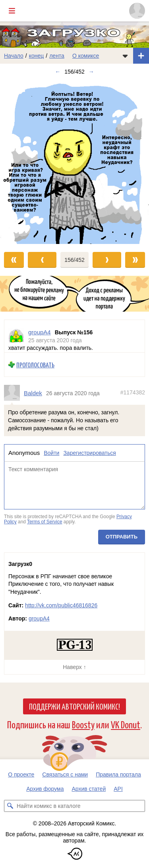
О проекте (21, 774)
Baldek (33, 393)
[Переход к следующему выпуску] (74, 162)
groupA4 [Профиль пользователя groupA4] (40, 332)
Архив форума (45, 789)
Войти (51, 453)
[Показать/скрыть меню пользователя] (137, 11)
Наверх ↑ (74, 667)
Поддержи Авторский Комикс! (74, 706)
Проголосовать (35, 365)
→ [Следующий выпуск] (91, 72)
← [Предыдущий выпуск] (58, 72)
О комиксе (86, 56)
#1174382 (133, 392)
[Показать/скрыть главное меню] (12, 11)
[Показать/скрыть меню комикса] (125, 56)
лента (57, 56)
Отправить (122, 537)
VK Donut (126, 724)
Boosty (83, 724)
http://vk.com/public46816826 (61, 605)
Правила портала (118, 774)
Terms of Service (45, 522)
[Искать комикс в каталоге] (10, 806)
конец (37, 56)
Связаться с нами (65, 774)
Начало (14, 56)
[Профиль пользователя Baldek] (14, 393)
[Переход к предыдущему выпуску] (19, 162)
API (118, 789)
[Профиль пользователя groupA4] (16, 336)
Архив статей (89, 789)
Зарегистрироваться (89, 453)
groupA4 (39, 618)
